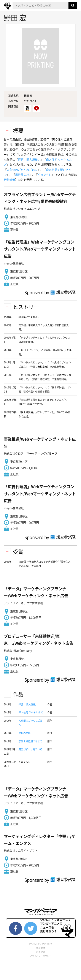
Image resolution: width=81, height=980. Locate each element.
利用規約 (41, 952)
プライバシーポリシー (41, 956)
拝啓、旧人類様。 (29, 159)
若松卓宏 (10, 180)
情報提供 (41, 948)
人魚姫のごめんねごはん (22, 170)
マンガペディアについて (41, 944)
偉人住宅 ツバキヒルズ (31, 712)
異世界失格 (22, 175)
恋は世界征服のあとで (30, 741)
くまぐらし (45, 175)
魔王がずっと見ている (30, 749)
